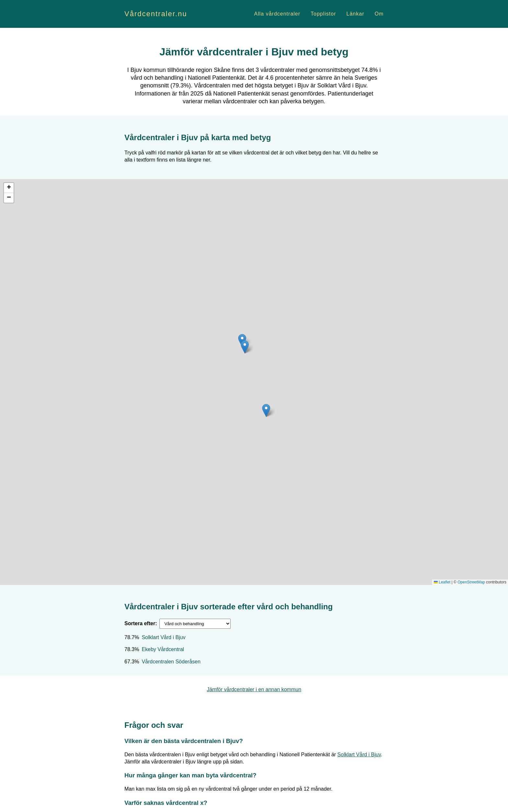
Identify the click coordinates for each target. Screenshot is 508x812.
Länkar (355, 14)
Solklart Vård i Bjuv (163, 637)
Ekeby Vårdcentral (163, 649)
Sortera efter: (141, 623)
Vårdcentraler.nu (156, 14)
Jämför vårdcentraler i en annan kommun (254, 689)
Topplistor (323, 14)
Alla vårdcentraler (277, 14)
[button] (266, 410)
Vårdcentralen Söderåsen (171, 662)
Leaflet (442, 582)
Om (379, 14)
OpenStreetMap (471, 582)
